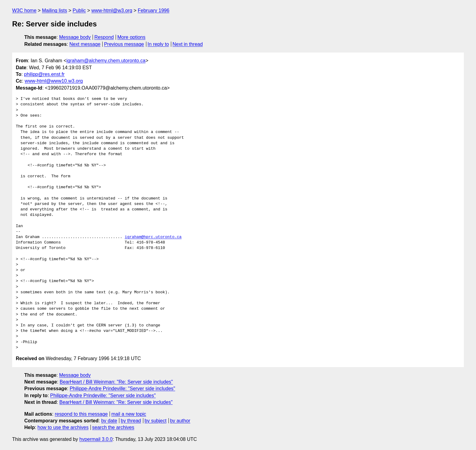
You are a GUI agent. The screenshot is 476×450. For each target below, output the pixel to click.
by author (180, 421)
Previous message (124, 44)
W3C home (24, 10)
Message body (75, 37)
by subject (155, 421)
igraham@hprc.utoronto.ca (153, 237)
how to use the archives (63, 427)
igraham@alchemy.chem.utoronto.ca (106, 61)
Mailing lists (54, 10)
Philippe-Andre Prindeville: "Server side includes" (122, 389)
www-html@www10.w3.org (54, 81)
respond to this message (81, 414)
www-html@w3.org (112, 10)
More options (132, 37)
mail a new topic (129, 414)
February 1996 (154, 10)
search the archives (113, 427)
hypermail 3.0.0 (96, 439)
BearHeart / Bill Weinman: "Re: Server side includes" (116, 382)
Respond (104, 37)
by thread (131, 421)
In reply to (158, 44)
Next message (85, 44)
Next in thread (188, 44)
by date (109, 421)
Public (79, 10)
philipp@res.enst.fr (44, 74)
